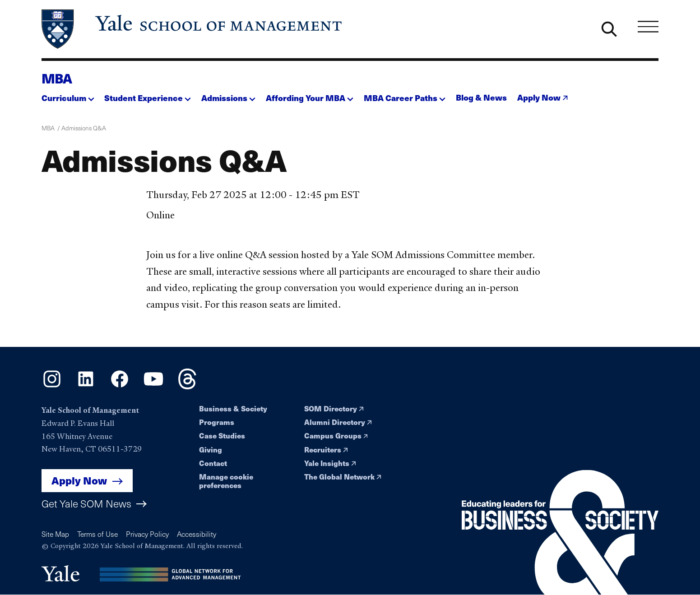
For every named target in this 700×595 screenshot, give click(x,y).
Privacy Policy (147, 534)
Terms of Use (97, 534)
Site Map (55, 534)
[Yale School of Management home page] (192, 29)
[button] (68, 95)
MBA (57, 78)
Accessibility (197, 534)
